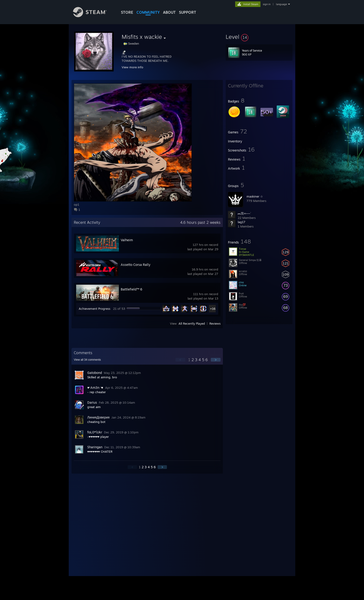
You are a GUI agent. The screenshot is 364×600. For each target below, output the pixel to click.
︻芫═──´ (244, 213)
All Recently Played (192, 323)
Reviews (215, 323)
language (281, 4)
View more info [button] (132, 67)
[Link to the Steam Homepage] (93, 16)
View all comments (87, 360)
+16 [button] (213, 309)
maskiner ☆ (255, 196)
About (169, 12)
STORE (127, 12)
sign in (267, 4)
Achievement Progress (94, 309)
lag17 (242, 222)
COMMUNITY (148, 12)
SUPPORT (188, 12)
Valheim (127, 240)
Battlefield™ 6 (132, 289)
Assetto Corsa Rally (136, 265)
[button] (259, 37)
